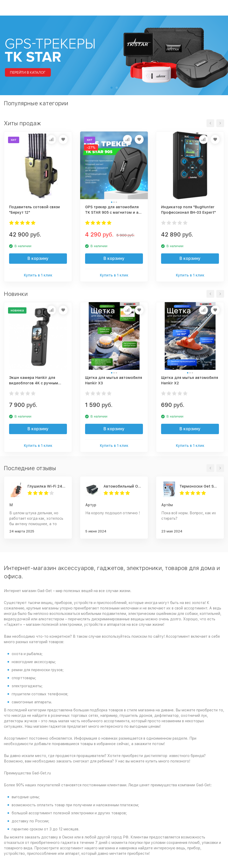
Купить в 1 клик (38, 275)
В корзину (38, 258)
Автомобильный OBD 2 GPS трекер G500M (123, 486)
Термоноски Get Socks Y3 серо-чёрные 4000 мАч (199, 486)
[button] (112, 88)
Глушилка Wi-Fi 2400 (47, 486)
